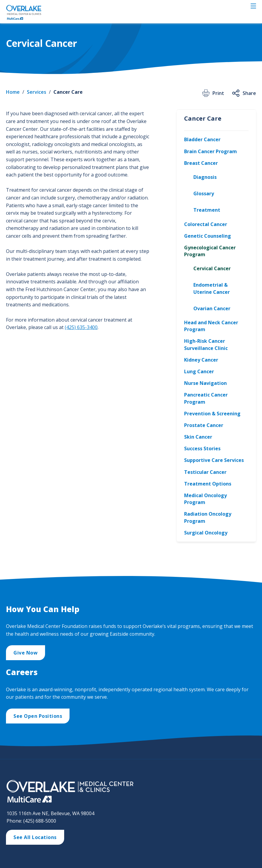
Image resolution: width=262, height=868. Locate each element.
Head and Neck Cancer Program (211, 326)
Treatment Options (208, 484)
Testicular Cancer (205, 472)
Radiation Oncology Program (208, 517)
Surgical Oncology (206, 533)
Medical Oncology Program (205, 499)
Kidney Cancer (201, 360)
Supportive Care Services (214, 460)
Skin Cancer (198, 437)
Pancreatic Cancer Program (206, 398)
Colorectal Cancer (206, 224)
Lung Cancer (199, 371)
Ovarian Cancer (212, 308)
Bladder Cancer (202, 139)
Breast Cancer (201, 163)
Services (37, 92)
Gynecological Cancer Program (210, 251)
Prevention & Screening (212, 414)
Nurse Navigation (205, 383)
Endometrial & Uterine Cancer (212, 288)
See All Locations (35, 837)
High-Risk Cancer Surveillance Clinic (206, 344)
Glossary (204, 193)
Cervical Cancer (212, 268)
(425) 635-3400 (81, 327)
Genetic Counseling (208, 236)
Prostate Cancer (204, 425)
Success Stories (202, 448)
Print (213, 93)
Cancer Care (68, 92)
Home (13, 92)
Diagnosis (205, 177)
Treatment (207, 210)
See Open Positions (38, 716)
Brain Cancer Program (211, 151)
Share (244, 93)
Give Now (26, 653)
